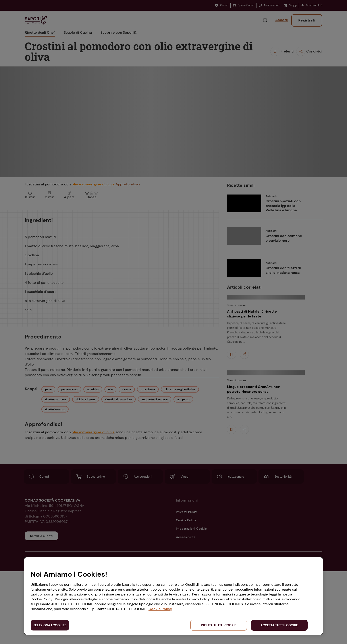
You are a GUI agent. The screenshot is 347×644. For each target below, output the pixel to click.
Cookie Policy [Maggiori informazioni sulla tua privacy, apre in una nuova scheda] (160, 609)
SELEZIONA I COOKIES (50, 625)
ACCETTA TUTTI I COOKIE (279, 625)
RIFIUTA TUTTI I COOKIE (219, 625)
